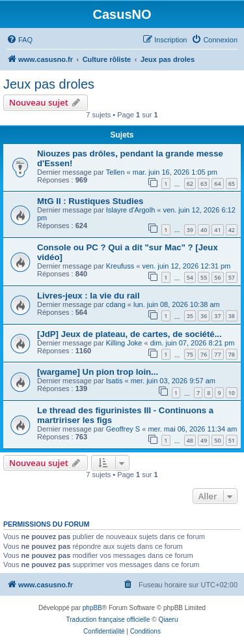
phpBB (92, 608)
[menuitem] (20, 40)
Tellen (115, 172)
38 (232, 316)
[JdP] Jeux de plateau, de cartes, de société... (129, 334)
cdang (116, 304)
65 (232, 183)
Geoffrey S (123, 429)
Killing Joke (124, 343)
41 (217, 230)
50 (217, 440)
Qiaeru (168, 620)
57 (232, 277)
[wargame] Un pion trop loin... (98, 372)
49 (204, 440)
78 (232, 354)
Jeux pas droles (49, 84)
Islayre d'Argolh (130, 210)
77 (217, 354)
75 (190, 354)
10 (232, 393)
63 (204, 183)
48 (190, 440)
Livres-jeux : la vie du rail (88, 296)
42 (232, 230)
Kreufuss (120, 266)
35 (190, 316)
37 (217, 316)
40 (204, 230)
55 (204, 277)
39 (190, 230)
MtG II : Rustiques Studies (90, 201)
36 (204, 316)
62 (190, 183)
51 (232, 440)
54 (190, 277)
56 (217, 277)
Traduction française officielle (108, 620)
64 (217, 183)
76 (204, 354)
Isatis (115, 381)
